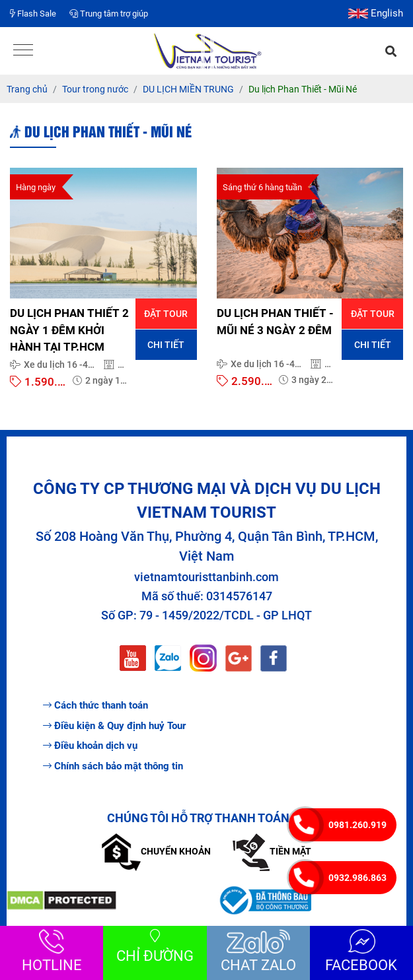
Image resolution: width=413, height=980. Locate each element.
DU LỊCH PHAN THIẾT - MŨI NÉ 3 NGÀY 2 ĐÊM (275, 322)
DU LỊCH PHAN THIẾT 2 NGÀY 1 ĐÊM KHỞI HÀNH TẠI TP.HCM (69, 330)
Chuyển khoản (156, 851)
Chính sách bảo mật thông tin (113, 766)
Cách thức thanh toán (95, 705)
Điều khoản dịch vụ (90, 746)
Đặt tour (166, 314)
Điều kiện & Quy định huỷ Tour (114, 726)
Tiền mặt (272, 851)
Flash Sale (33, 14)
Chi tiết (166, 345)
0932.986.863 (357, 878)
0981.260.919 (357, 825)
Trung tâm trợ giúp (109, 14)
